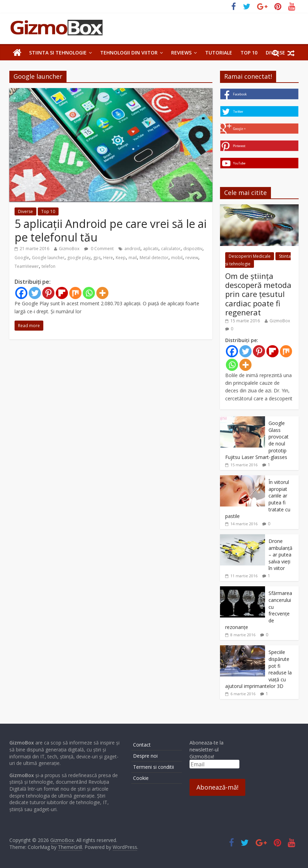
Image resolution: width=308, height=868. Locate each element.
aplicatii (151, 249)
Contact (142, 745)
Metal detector (154, 258)
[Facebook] (21, 293)
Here (108, 258)
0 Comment (99, 249)
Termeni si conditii (153, 767)
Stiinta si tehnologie (58, 53)
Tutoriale (219, 53)
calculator (171, 249)
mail (133, 258)
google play (79, 258)
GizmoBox (69, 249)
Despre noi (145, 756)
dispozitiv (193, 249)
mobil (177, 258)
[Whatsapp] (89, 293)
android (132, 249)
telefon (49, 266)
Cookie (141, 778)
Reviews (181, 53)
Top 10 (249, 53)
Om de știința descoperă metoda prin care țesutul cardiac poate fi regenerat (258, 294)
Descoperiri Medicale (250, 256)
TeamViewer (27, 266)
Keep (121, 258)
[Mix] (75, 293)
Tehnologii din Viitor (129, 53)
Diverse (25, 211)
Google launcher (48, 258)
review (192, 258)
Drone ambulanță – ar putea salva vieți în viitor (280, 555)
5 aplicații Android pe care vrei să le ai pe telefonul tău (111, 230)
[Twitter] (35, 293)
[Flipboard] (62, 293)
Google (22, 258)
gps (97, 258)
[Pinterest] (48, 293)
